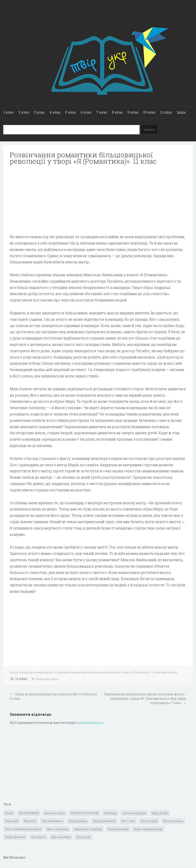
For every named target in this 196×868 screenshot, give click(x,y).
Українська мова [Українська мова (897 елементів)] (118, 829)
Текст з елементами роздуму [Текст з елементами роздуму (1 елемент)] (23, 829)
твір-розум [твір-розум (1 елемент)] (83, 837)
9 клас (133, 112)
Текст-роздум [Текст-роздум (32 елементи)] (149, 821)
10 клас (149, 112)
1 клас (9, 112)
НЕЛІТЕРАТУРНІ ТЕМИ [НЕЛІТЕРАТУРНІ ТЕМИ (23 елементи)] (84, 813)
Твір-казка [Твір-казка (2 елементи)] (12, 821)
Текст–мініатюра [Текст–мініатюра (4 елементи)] (58, 829)
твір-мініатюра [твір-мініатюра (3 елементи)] (61, 837)
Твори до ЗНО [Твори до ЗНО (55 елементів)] (160, 813)
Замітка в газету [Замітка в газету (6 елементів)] (55, 813)
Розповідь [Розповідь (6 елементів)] (110, 813)
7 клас (102, 112)
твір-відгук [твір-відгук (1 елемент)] (38, 837)
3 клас (39, 112)
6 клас (86, 112)
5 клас (71, 112)
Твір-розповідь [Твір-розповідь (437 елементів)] (78, 821)
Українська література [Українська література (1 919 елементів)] (88, 829)
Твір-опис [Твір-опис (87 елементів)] (30, 821)
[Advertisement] (98, 200)
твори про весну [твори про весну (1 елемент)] (15, 837)
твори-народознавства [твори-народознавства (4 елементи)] (148, 829)
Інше (181, 112)
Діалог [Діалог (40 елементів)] (9, 813)
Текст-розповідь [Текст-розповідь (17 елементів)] (173, 821)
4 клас (55, 112)
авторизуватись (91, 723)
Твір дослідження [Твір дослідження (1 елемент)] (104, 821)
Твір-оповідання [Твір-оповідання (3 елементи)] (52, 821)
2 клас (24, 112)
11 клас (166, 112)
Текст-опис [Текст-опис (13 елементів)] (128, 821)
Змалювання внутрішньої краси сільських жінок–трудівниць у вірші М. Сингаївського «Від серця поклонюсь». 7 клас (145, 698)
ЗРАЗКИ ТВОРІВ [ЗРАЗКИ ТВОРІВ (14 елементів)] (29, 813)
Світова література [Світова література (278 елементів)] (134, 813)
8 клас (117, 112)
